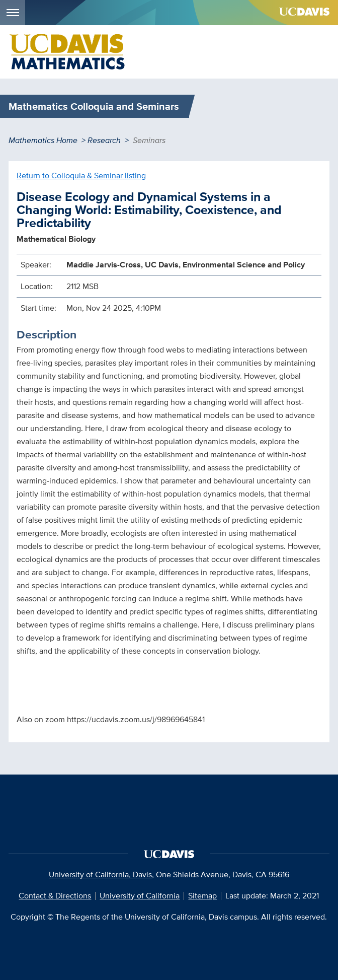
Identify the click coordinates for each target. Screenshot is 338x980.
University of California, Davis (100, 874)
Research (104, 140)
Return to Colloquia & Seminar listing (81, 176)
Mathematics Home (43, 140)
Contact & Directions (55, 896)
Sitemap (202, 896)
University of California (140, 896)
